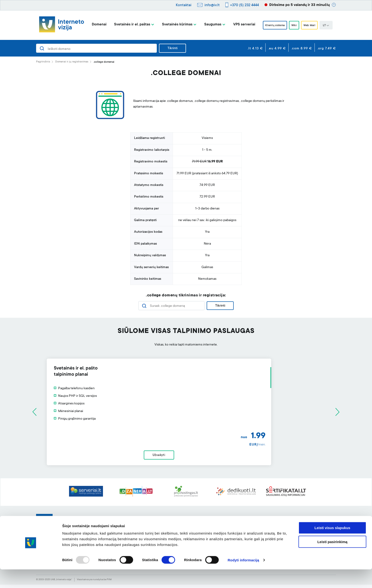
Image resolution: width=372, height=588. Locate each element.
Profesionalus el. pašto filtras (178, 529)
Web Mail (312, 25)
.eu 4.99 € (277, 49)
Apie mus (283, 521)
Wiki (294, 25)
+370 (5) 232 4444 (244, 5)
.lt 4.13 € (255, 49)
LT (330, 26)
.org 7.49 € (327, 49)
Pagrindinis (43, 62)
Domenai (95, 25)
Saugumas (208, 25)
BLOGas (282, 529)
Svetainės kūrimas (173, 25)
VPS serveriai (240, 25)
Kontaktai (184, 5)
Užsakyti (186, 457)
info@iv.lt (212, 5)
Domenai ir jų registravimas (72, 62)
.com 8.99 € (302, 49)
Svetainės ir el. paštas (128, 25)
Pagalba (222, 521)
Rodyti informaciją (243, 579)
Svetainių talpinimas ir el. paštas (120, 529)
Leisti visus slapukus (332, 546)
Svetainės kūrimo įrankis (174, 521)
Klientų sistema (272, 25)
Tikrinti (172, 48)
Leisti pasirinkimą (332, 560)
